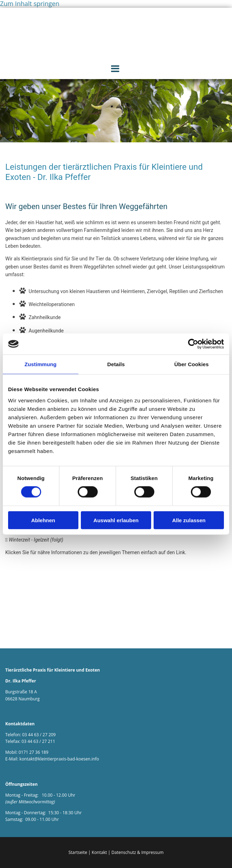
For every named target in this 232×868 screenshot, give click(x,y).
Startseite (78, 852)
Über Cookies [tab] (192, 364)
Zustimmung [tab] (41, 364)
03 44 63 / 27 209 (39, 735)
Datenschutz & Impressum (137, 852)
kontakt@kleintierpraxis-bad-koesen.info (59, 759)
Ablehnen (43, 520)
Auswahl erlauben (116, 520)
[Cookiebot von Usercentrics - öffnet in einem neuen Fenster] (193, 344)
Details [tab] (116, 364)
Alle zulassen (189, 520)
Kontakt (99, 852)
